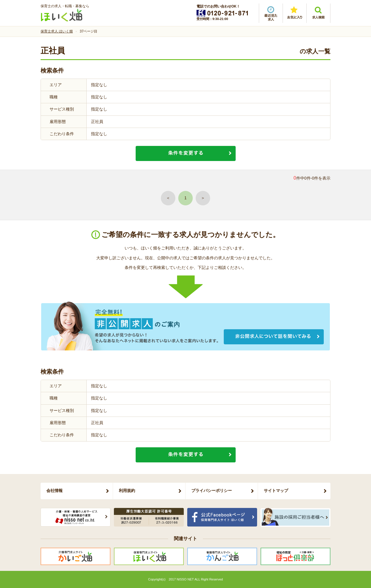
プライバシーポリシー (212, 491)
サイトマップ (276, 491)
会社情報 (54, 491)
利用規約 (127, 491)
